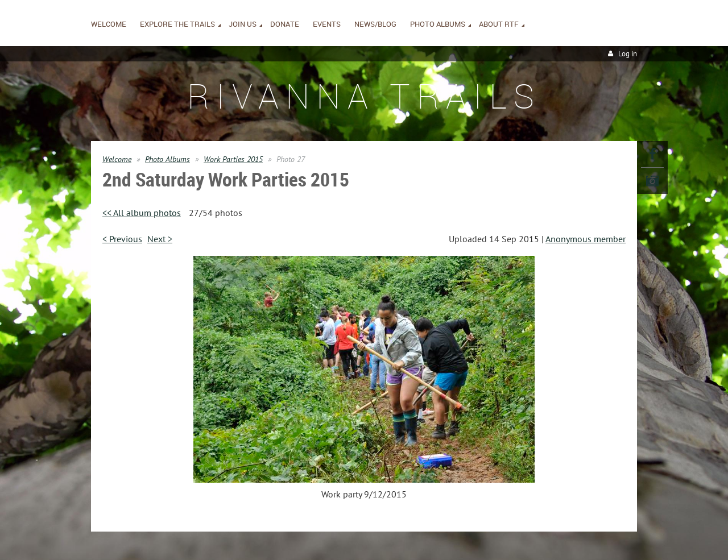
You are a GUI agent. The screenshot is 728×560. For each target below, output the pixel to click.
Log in (628, 54)
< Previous (122, 239)
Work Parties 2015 (233, 159)
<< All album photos (142, 213)
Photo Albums (167, 159)
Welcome (117, 159)
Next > (160, 239)
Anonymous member (586, 239)
